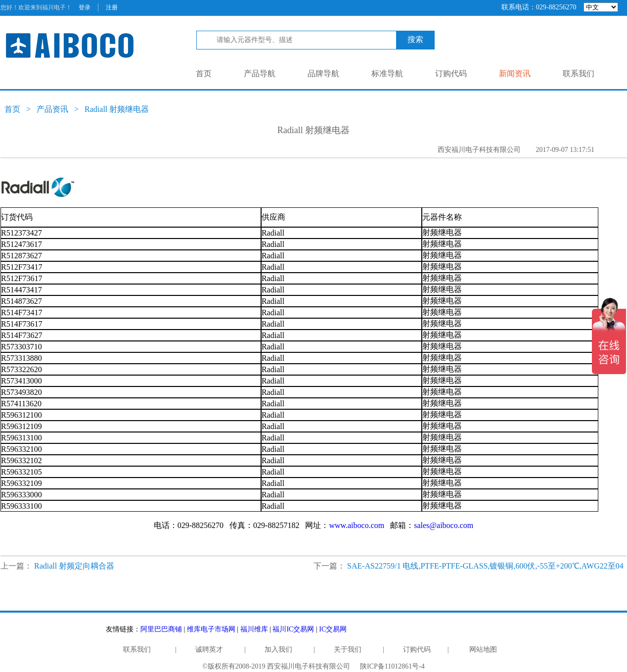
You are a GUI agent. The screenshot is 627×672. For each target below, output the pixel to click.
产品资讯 (52, 109)
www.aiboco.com (357, 525)
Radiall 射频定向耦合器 (74, 566)
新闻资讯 (515, 73)
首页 (204, 73)
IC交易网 (333, 629)
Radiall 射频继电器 (117, 109)
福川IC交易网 (293, 629)
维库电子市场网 (211, 629)
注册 (112, 7)
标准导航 (387, 73)
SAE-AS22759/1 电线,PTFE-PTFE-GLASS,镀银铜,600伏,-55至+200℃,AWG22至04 (485, 566)
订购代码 (451, 73)
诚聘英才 (209, 649)
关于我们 (348, 649)
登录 (85, 7)
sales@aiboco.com (444, 525)
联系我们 (579, 73)
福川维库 (254, 629)
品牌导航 (323, 73)
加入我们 (278, 649)
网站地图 (483, 649)
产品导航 (260, 73)
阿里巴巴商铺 (161, 629)
